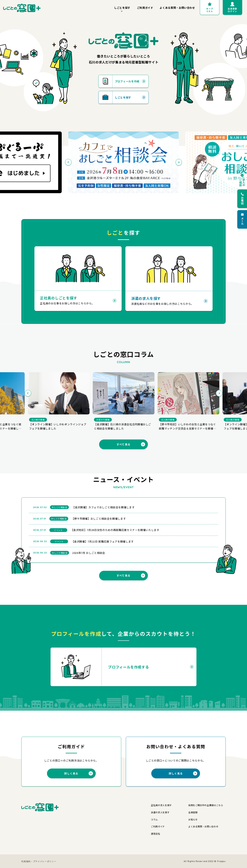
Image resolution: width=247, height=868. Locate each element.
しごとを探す (122, 8)
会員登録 (193, 812)
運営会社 (156, 834)
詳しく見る (79, 773)
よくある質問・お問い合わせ (177, 8)
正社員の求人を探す (161, 805)
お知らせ (193, 819)
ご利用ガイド (145, 8)
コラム (154, 819)
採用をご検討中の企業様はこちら (206, 805)
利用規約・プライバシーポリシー (39, 861)
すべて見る (131, 444)
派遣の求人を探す (160, 812)
